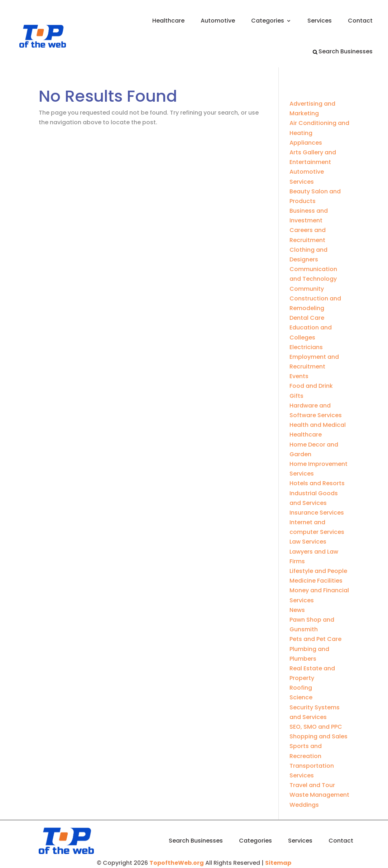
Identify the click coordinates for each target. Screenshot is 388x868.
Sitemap (278, 863)
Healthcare (168, 21)
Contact (360, 21)
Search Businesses (346, 51)
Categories (268, 21)
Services (320, 21)
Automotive (218, 21)
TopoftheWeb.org (177, 863)
